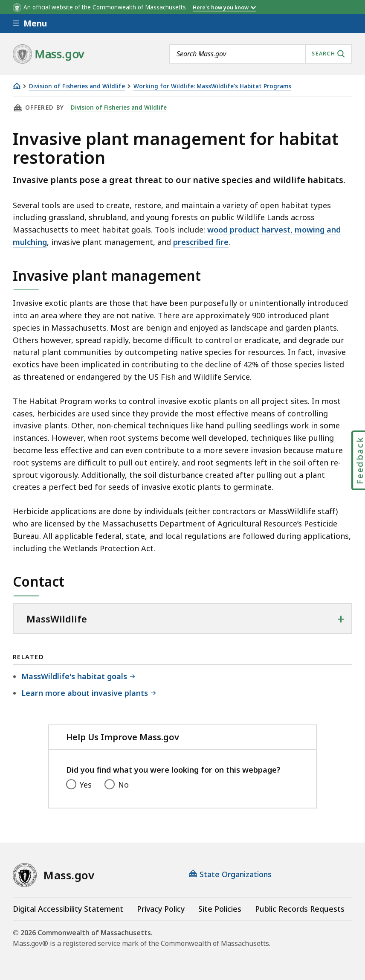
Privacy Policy (161, 909)
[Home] (17, 86)
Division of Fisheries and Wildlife (77, 86)
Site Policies (220, 909)
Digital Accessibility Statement (68, 909)
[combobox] (261, 54)
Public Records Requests (300, 909)
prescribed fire (201, 242)
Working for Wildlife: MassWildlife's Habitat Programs (212, 86)
